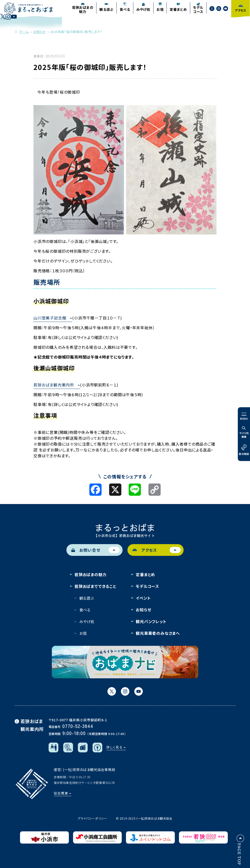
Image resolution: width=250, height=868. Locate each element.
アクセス (156, 550)
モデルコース (147, 586)
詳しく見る (115, 747)
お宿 (83, 633)
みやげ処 (87, 621)
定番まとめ (145, 574)
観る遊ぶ (87, 598)
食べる (85, 610)
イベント (143, 598)
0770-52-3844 (78, 726)
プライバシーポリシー (92, 818)
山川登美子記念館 (50, 318)
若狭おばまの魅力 (90, 574)
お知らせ (143, 610)
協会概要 (61, 793)
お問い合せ (95, 550)
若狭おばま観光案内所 (54, 385)
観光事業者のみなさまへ (158, 633)
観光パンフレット (151, 621)
